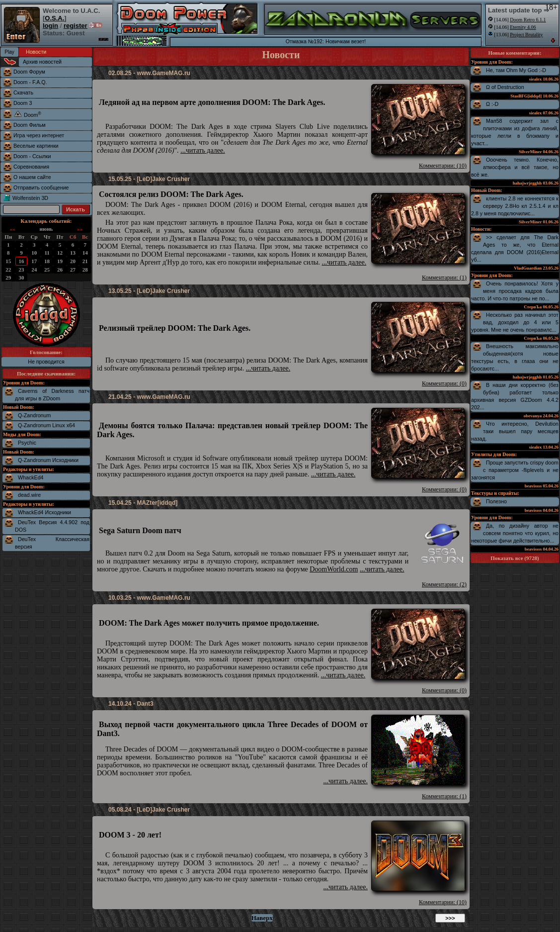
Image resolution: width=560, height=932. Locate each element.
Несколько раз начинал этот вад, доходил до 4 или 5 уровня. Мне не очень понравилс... (515, 322)
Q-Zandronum (34, 415)
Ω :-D (492, 104)
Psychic (27, 443)
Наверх (262, 918)
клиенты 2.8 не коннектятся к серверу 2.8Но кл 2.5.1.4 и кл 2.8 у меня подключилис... (515, 206)
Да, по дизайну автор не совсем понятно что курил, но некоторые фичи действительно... (515, 533)
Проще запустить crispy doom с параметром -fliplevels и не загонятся (515, 470)
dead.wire (29, 495)
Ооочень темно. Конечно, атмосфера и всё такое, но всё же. (515, 167)
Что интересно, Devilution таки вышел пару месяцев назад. (515, 431)
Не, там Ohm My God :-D (516, 70)
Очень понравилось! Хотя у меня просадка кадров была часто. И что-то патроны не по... (515, 291)
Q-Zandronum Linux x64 (46, 425)
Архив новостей (42, 62)
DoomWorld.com (334, 569)
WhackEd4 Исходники (44, 512)
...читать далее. (203, 150)
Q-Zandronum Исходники (48, 460)
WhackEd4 (31, 477)
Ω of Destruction (505, 87)
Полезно (496, 501)
